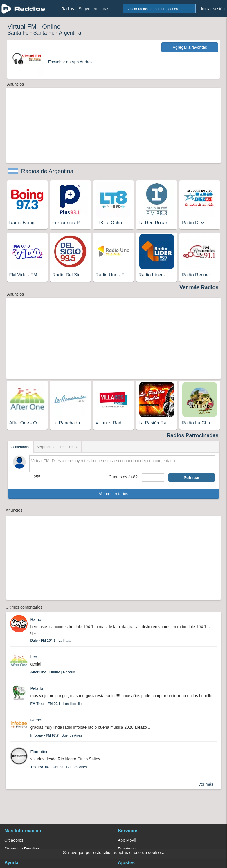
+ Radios (66, 9)
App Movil (127, 840)
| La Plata (51, 641)
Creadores (14, 840)
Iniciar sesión (213, 9)
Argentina (70, 33)
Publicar (191, 478)
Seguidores (45, 447)
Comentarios (21, 447)
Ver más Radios (199, 287)
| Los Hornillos (57, 704)
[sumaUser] (153, 478)
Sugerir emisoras (94, 9)
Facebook (127, 849)
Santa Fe (18, 33)
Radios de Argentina (47, 171)
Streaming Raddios (22, 849)
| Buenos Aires (56, 735)
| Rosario (53, 672)
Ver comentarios (113, 494)
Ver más (206, 784)
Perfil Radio (69, 447)
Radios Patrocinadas (192, 435)
